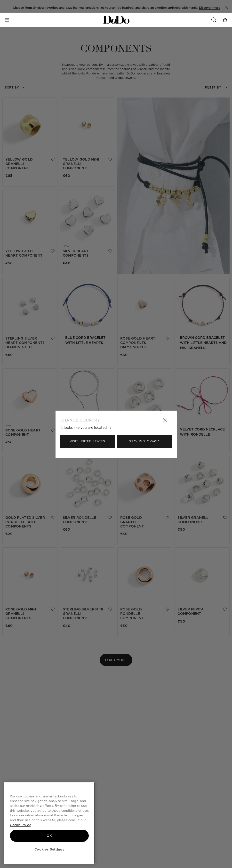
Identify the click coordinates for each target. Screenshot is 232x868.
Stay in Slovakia (144, 441)
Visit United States (87, 441)
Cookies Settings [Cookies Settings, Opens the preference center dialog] (49, 849)
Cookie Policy (20, 825)
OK (49, 836)
